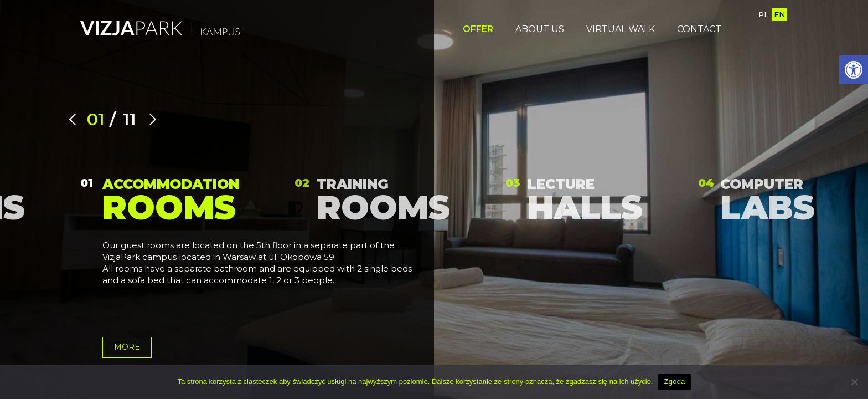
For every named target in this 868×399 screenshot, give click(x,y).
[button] (854, 70)
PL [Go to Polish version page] (763, 14)
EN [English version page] (779, 14)
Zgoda (674, 382)
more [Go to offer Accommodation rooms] (127, 347)
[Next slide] (150, 119)
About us (540, 29)
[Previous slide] (75, 119)
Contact (699, 29)
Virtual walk (621, 29)
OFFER (478, 29)
